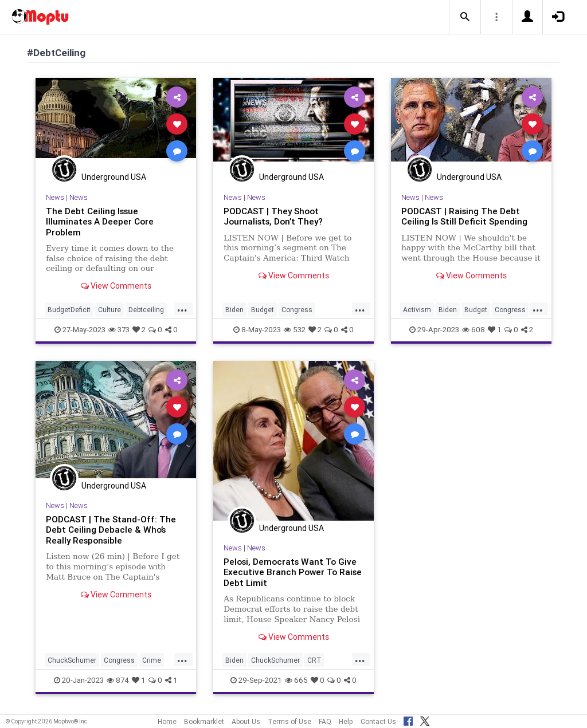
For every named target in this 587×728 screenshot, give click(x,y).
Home (167, 721)
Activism (417, 310)
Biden (234, 310)
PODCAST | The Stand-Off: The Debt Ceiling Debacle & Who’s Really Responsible (111, 530)
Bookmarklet (204, 721)
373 (119, 330)
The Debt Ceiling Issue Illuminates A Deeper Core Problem (100, 222)
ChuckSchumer (72, 660)
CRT (314, 660)
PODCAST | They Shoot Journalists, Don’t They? (273, 216)
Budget (263, 310)
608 (473, 330)
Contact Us (378, 721)
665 (296, 680)
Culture (109, 310)
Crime (152, 660)
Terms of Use (289, 721)
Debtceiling (146, 310)
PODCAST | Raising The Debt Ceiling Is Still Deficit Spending (464, 216)
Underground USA (114, 177)
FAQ (325, 721)
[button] (465, 17)
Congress (297, 310)
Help (346, 721)
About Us (246, 721)
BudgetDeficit (69, 310)
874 (118, 680)
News (55, 197)
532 (295, 330)
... (182, 309)
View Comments (116, 286)
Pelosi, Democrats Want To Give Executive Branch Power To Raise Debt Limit (293, 572)
